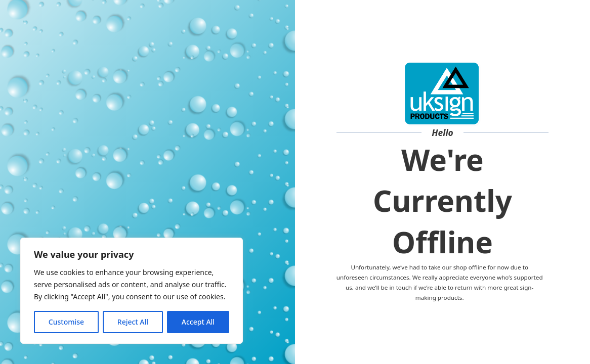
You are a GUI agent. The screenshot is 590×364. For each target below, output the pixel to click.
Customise (66, 322)
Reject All (133, 322)
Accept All (198, 322)
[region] (132, 291)
